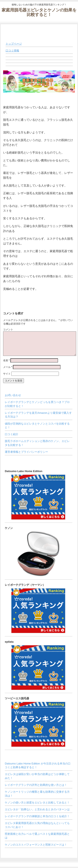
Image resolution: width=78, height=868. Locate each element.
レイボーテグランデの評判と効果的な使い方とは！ (36, 785)
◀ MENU (9, 29)
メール (8, 367)
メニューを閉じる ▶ (61, 37)
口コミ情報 (12, 51)
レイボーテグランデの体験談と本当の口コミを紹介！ (37, 816)
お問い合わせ (13, 395)
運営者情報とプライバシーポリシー (26, 452)
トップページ (14, 44)
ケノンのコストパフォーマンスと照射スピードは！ (36, 845)
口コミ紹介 (12, 434)
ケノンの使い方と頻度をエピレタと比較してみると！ (37, 803)
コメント (8, 330)
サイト (7, 374)
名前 (6, 360)
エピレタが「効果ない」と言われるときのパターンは (37, 809)
